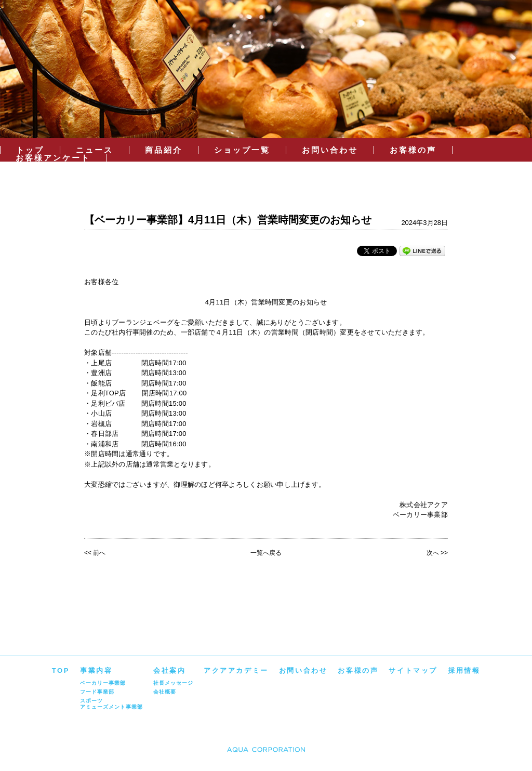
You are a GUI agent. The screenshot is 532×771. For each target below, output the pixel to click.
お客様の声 (413, 150)
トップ (30, 150)
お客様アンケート (53, 158)
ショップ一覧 (242, 150)
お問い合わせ (330, 150)
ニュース (95, 150)
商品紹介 (164, 150)
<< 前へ (95, 553)
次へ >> (437, 553)
